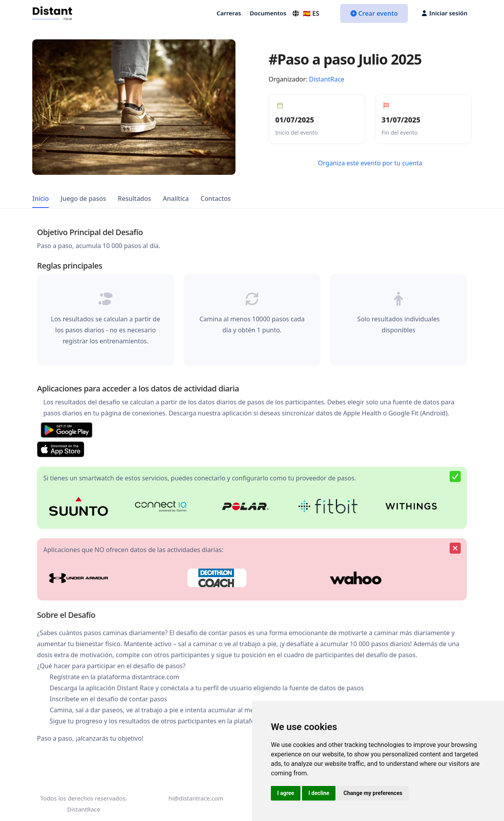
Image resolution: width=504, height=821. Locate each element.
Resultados (134, 198)
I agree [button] (286, 793)
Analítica (176, 198)
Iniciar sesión (445, 13)
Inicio (41, 198)
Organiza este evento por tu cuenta (370, 163)
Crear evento (374, 13)
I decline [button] (319, 793)
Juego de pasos (83, 198)
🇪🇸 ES (306, 13)
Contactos (216, 198)
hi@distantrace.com (196, 798)
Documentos (268, 13)
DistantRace (327, 79)
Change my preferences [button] (373, 793)
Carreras (229, 13)
